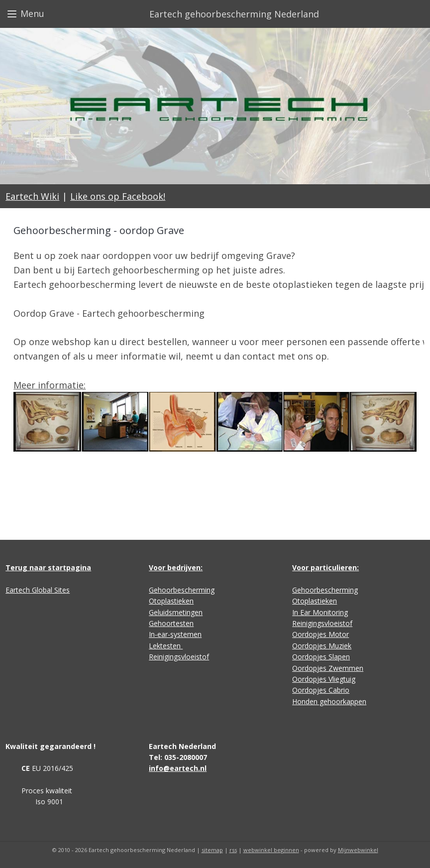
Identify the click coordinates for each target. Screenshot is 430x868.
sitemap (212, 850)
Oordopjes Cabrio (321, 690)
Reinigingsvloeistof (179, 657)
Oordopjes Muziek (322, 646)
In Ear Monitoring (320, 612)
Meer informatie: (50, 385)
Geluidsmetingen (176, 612)
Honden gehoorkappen (329, 701)
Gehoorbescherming (182, 590)
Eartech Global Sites (38, 590)
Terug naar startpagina (48, 567)
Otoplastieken (171, 601)
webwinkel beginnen (271, 850)
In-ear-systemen (175, 634)
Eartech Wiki (32, 196)
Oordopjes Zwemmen (328, 668)
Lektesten (166, 646)
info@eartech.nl (178, 768)
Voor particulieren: (325, 567)
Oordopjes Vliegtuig (324, 679)
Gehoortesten (171, 623)
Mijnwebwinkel (358, 850)
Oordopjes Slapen (321, 657)
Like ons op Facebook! (118, 196)
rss (233, 850)
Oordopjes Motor (321, 634)
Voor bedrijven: (176, 567)
